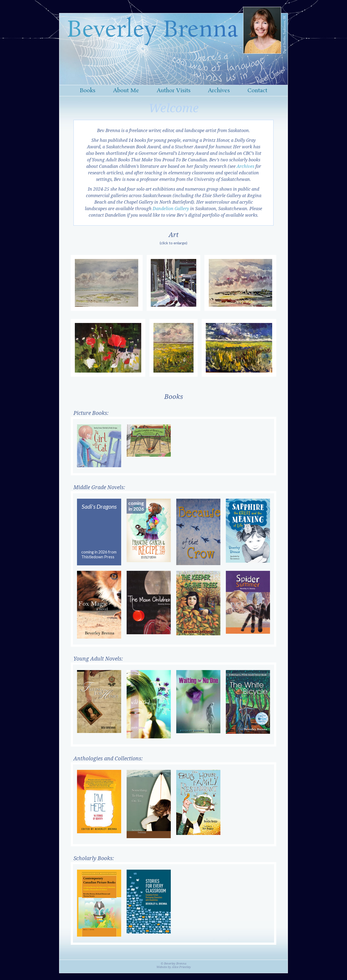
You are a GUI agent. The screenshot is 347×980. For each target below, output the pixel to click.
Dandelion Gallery (171, 209)
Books (88, 91)
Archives (219, 91)
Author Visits (174, 91)
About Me (126, 91)
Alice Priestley (181, 967)
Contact (257, 91)
